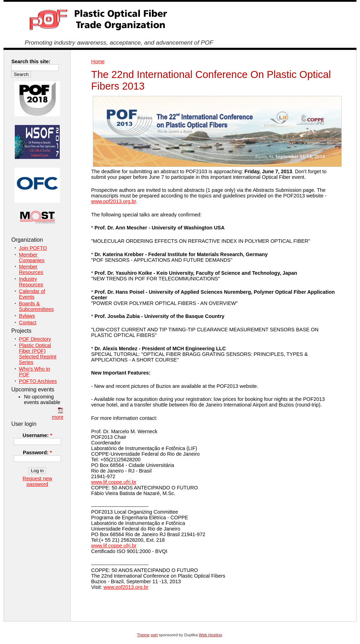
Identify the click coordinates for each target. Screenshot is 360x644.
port (154, 635)
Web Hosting (211, 635)
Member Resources (31, 269)
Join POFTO (33, 248)
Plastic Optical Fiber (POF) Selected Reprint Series (38, 354)
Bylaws (27, 316)
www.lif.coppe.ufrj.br (114, 482)
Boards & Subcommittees (36, 306)
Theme (143, 635)
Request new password (37, 481)
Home (98, 61)
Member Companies (32, 258)
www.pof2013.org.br (113, 201)
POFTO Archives (38, 381)
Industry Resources (31, 282)
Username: (37, 435)
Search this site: (31, 61)
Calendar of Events (32, 294)
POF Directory (35, 339)
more (57, 417)
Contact (28, 323)
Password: (37, 453)
